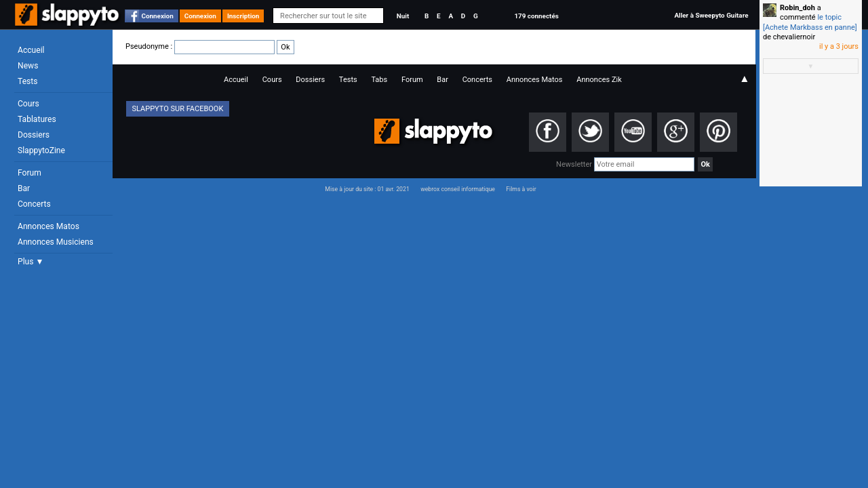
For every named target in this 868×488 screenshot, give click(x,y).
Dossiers (34, 135)
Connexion (158, 16)
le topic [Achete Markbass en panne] (810, 22)
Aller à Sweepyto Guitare (711, 15)
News (28, 66)
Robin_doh (797, 8)
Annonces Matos (48, 226)
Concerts (34, 204)
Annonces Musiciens (56, 242)
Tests (27, 81)
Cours (28, 104)
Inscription (243, 16)
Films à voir (521, 189)
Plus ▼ (31, 262)
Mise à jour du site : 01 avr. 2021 (367, 189)
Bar (24, 188)
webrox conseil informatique (458, 189)
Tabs (379, 80)
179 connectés (536, 16)
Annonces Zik (599, 80)
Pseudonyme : (210, 46)
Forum (29, 173)
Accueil (31, 50)
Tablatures (37, 119)
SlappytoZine (41, 150)
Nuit (403, 16)
